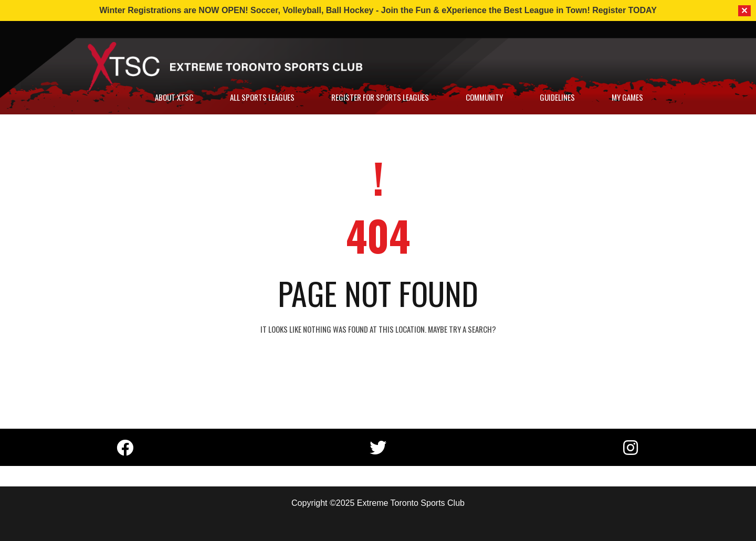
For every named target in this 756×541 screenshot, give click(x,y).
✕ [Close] (744, 11)
